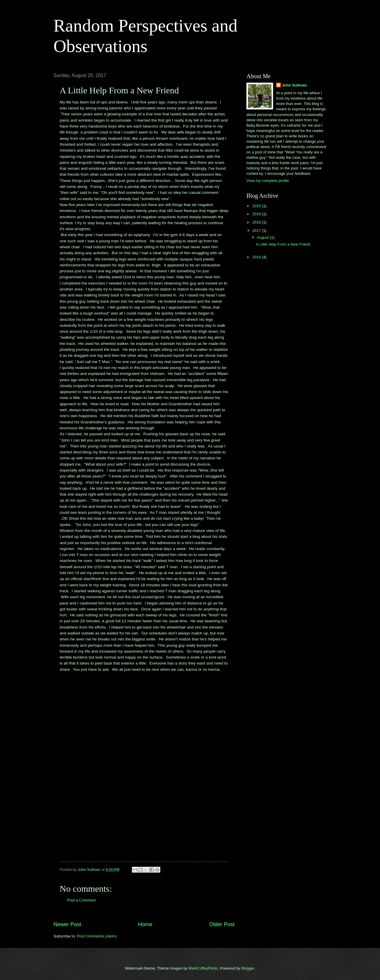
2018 (257, 222)
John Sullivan (294, 85)
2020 (257, 206)
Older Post (222, 924)
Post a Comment (81, 900)
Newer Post (67, 924)
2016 (257, 257)
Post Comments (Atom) (97, 936)
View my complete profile (268, 181)
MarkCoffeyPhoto (203, 968)
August (263, 237)
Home (145, 924)
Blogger (248, 968)
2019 (257, 214)
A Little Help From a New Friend (283, 244)
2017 (257, 231)
